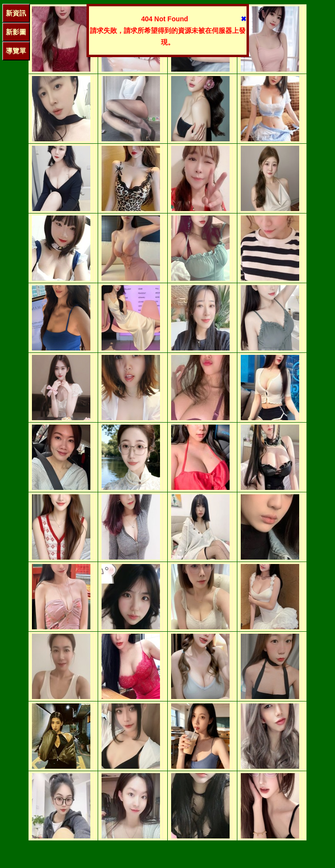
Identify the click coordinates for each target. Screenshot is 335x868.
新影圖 (16, 32)
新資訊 (16, 13)
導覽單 (16, 51)
